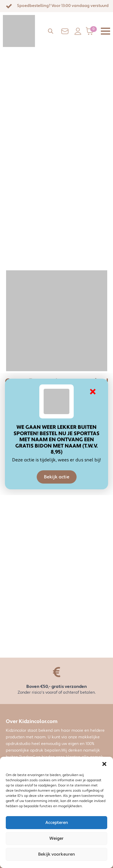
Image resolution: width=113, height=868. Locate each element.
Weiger (56, 838)
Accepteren (57, 823)
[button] (104, 764)
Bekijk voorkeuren (56, 854)
